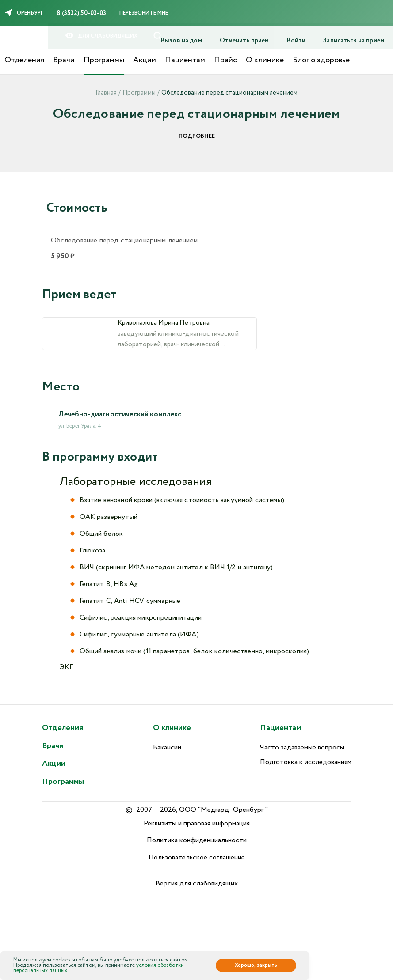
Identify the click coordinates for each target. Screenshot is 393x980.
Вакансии (167, 747)
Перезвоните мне (144, 13)
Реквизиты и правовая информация (197, 823)
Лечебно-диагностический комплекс (120, 428)
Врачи (64, 60)
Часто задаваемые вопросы (302, 747)
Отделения (24, 60)
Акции (145, 60)
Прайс (225, 60)
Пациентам (185, 60)
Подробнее (197, 136)
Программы (104, 60)
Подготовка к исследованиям (306, 762)
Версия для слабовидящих (197, 884)
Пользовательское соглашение (197, 857)
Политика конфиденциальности (197, 840)
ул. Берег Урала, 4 (80, 440)
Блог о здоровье (321, 60)
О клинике (265, 60)
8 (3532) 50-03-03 (81, 13)
